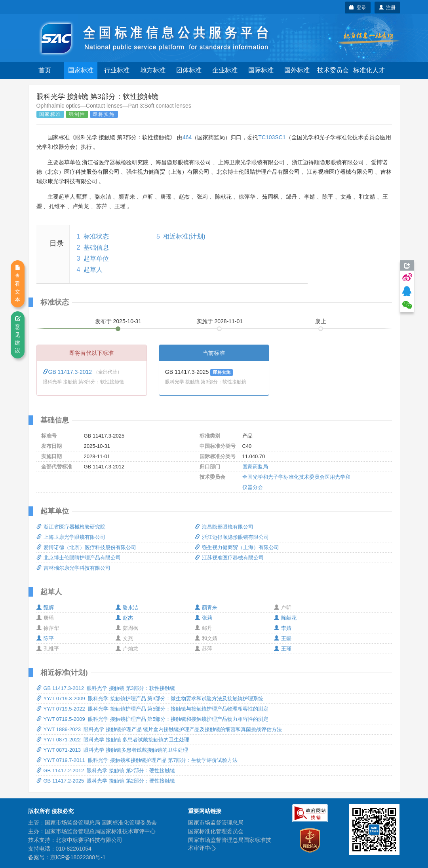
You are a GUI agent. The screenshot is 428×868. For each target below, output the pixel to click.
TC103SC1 (272, 137)
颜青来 (206, 607)
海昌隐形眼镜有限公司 (224, 527)
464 (187, 137)
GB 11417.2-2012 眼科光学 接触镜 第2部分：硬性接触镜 (106, 770)
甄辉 (45, 607)
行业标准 (117, 70)
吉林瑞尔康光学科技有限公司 (73, 568)
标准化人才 (369, 70)
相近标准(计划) (184, 236)
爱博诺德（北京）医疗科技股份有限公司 (86, 547)
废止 (321, 321)
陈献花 (285, 618)
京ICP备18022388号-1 (78, 857)
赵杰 (124, 618)
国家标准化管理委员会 (216, 831)
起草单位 (96, 259)
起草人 (93, 270)
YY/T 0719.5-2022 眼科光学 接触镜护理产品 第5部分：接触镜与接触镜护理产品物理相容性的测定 (153, 709)
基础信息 (96, 247)
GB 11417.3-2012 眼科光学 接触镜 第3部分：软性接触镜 (106, 688)
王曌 (283, 638)
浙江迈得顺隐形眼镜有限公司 (232, 537)
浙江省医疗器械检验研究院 (71, 527)
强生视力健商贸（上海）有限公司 (237, 547)
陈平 (45, 638)
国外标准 (297, 70)
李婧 (283, 628)
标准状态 (96, 236)
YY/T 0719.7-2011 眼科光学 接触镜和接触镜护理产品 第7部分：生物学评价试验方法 (137, 760)
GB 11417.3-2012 (68, 372)
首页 (45, 70)
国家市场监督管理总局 (216, 823)
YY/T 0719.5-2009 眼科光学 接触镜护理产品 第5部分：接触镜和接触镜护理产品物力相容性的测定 (153, 719)
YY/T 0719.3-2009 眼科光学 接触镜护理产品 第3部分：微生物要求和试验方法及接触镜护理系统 (150, 698)
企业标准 (225, 70)
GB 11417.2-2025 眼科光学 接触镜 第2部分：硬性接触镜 (106, 781)
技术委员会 (333, 70)
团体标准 (189, 70)
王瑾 (283, 649)
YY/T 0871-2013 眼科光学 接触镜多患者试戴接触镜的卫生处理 (112, 750)
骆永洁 (127, 607)
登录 (358, 8)
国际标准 (261, 70)
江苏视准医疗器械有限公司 (229, 558)
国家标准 (81, 70)
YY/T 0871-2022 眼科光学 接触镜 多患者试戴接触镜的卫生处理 (113, 740)
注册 (387, 8)
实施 (220, 321)
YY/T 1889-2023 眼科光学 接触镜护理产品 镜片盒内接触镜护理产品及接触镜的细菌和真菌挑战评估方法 (159, 729)
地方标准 (153, 70)
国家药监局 (255, 467)
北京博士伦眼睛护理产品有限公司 (79, 558)
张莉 (204, 618)
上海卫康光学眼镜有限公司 (71, 537)
